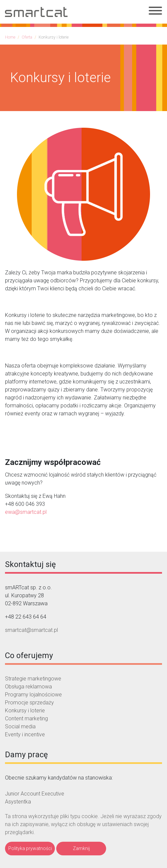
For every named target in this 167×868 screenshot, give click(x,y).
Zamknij (81, 848)
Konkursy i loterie (25, 711)
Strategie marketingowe (33, 679)
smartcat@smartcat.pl (31, 630)
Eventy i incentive (25, 734)
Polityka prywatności (30, 848)
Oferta (27, 37)
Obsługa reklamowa (28, 687)
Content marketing (26, 719)
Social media (20, 726)
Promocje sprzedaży (29, 703)
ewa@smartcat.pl (26, 512)
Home (10, 37)
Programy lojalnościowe (33, 695)
